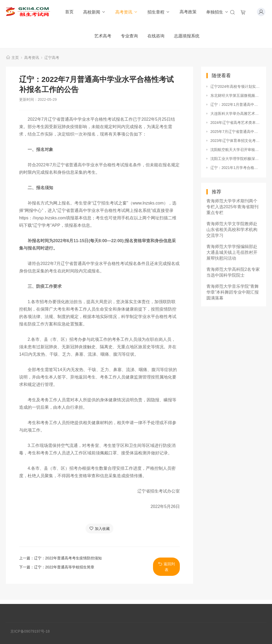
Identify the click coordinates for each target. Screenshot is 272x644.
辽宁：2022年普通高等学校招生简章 (64, 567)
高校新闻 (94, 12)
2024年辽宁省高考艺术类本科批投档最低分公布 (236, 123)
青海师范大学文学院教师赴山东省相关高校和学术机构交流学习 (232, 230)
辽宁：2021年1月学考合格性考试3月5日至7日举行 (236, 168)
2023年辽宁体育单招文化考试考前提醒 (236, 141)
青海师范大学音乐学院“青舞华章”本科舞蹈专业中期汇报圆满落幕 (233, 292)
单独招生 (217, 12)
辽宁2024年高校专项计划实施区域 (236, 86)
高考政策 (188, 12)
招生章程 (159, 12)
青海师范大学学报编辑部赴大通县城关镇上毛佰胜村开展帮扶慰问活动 (232, 252)
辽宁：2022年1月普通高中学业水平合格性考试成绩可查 (236, 105)
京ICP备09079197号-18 (30, 631)
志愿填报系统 (187, 36)
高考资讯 (127, 12)
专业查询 (129, 36)
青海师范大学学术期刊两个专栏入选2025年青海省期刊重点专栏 (232, 207)
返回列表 (166, 567)
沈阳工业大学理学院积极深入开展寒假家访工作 (236, 159)
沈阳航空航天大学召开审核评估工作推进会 (236, 150)
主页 (15, 58)
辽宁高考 (52, 58)
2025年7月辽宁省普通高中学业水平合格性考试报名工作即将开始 (236, 132)
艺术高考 (103, 36)
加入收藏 (99, 528)
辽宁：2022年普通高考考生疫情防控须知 (68, 558)
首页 (69, 12)
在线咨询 (156, 36)
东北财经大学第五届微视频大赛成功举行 (236, 95)
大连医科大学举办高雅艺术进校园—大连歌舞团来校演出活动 (236, 114)
